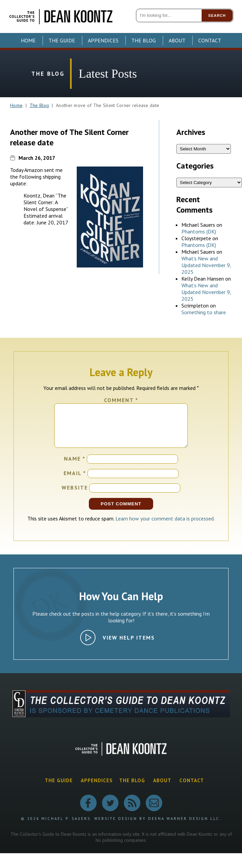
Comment (121, 400)
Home (28, 40)
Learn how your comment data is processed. (165, 527)
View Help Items (129, 646)
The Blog (144, 40)
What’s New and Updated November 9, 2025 (206, 265)
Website (75, 496)
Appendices (103, 40)
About (177, 40)
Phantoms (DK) (199, 231)
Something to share (204, 312)
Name (75, 467)
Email (75, 481)
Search (217, 15)
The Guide (62, 40)
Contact (210, 40)
